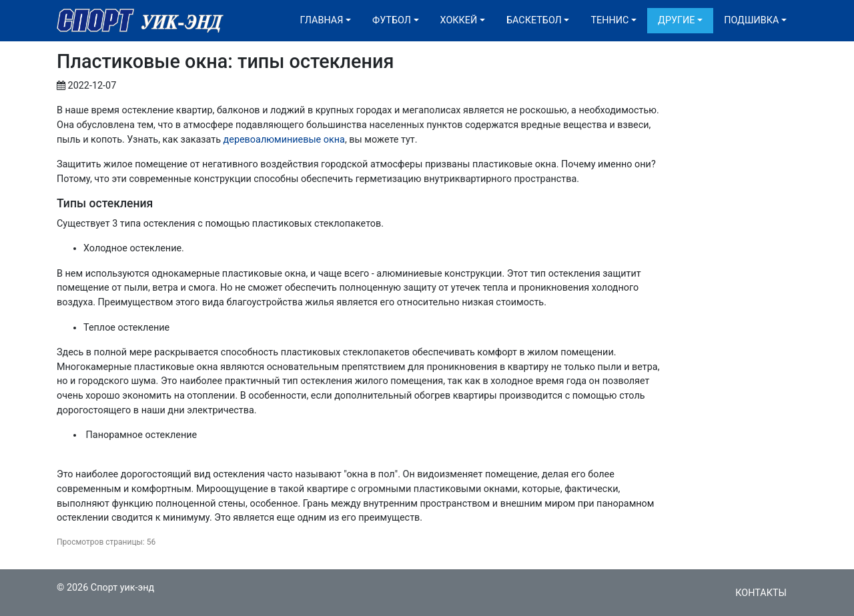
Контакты (761, 593)
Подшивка (751, 20)
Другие (676, 20)
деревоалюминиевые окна (284, 140)
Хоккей (459, 20)
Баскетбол (534, 20)
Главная (322, 20)
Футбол (392, 20)
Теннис (609, 20)
